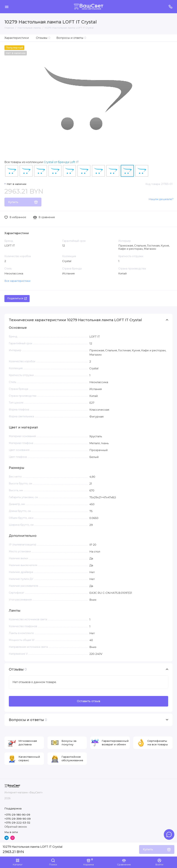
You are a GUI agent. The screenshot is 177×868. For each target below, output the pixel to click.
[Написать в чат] (169, 834)
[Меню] (7, 7)
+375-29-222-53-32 (17, 823)
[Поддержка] (170, 7)
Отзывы (43, 38)
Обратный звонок (16, 827)
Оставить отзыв (88, 701)
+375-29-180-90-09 (17, 815)
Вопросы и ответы (71, 38)
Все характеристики (17, 281)
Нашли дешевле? (161, 199)
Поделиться (17, 298)
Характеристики (17, 38)
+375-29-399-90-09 (18, 819)
